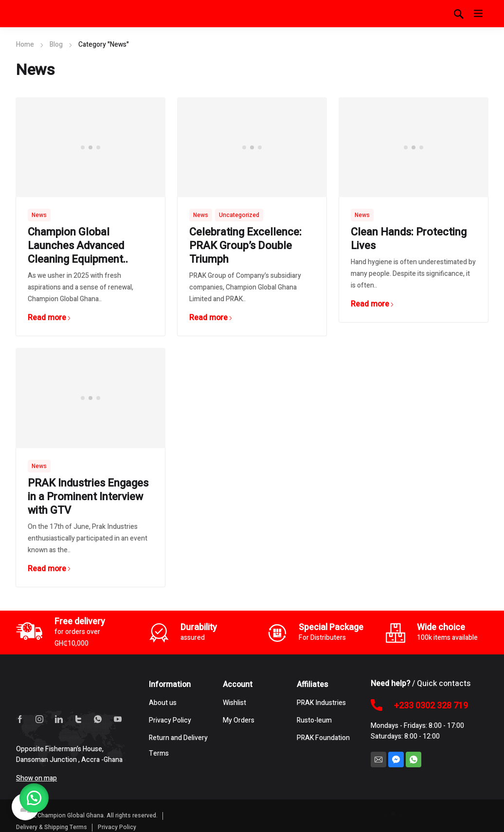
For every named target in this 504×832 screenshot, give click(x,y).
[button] (34, 798)
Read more (49, 318)
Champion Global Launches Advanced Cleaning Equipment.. (78, 246)
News (39, 215)
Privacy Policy (117, 827)
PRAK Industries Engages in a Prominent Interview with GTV (88, 497)
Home (25, 45)
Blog (56, 45)
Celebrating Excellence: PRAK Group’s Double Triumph (245, 246)
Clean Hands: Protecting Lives (409, 239)
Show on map (36, 778)
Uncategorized (239, 215)
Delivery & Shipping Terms (52, 827)
